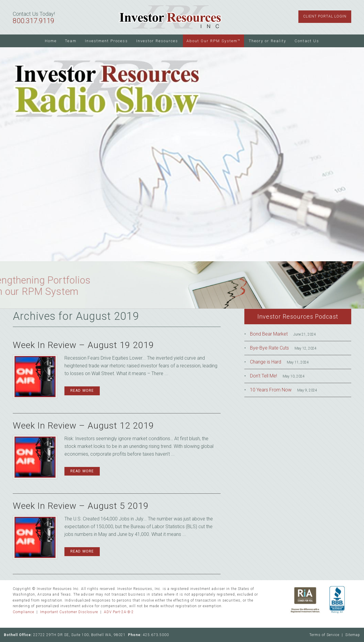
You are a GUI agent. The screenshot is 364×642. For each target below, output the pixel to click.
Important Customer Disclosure (69, 612)
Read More (82, 391)
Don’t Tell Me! (263, 376)
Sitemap (353, 635)
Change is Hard (266, 362)
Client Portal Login (325, 16)
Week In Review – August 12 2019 (83, 425)
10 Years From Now (271, 390)
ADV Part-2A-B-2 (119, 612)
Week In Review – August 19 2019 (83, 345)
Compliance (23, 612)
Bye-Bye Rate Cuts (269, 348)
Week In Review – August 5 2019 (81, 506)
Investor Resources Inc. (170, 17)
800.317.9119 (34, 21)
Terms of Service (324, 635)
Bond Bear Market (269, 334)
